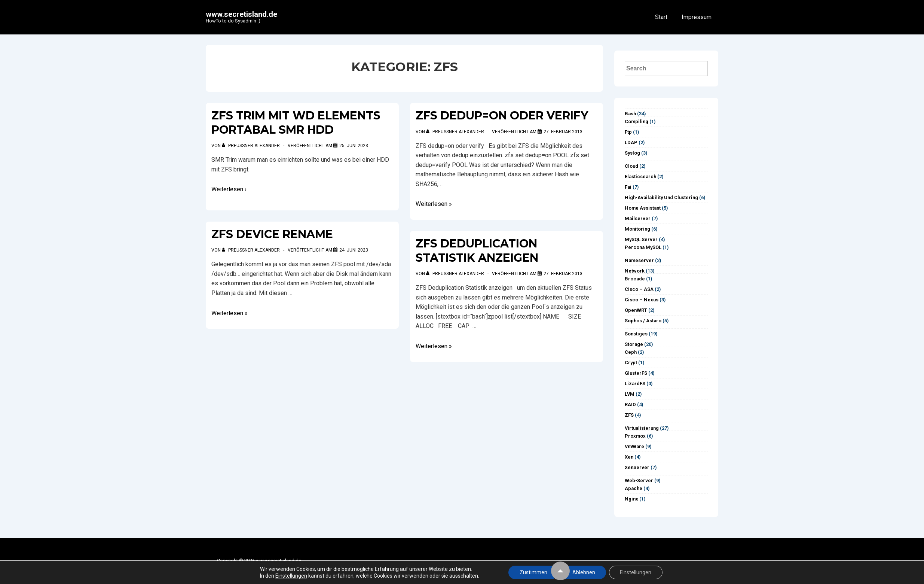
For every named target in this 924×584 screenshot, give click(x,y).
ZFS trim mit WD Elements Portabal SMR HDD (296, 123)
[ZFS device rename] (354, 250)
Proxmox (635, 436)
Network (635, 271)
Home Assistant (643, 208)
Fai (628, 187)
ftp (628, 132)
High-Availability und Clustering (661, 197)
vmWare (634, 446)
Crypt (631, 363)
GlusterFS (636, 373)
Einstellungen (290, 576)
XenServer (637, 467)
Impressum (697, 17)
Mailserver (638, 218)
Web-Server (639, 480)
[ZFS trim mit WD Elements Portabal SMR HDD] (354, 146)
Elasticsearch (640, 177)
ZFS (629, 415)
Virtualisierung (642, 428)
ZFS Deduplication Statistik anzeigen (477, 251)
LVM (630, 394)
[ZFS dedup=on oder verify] (563, 132)
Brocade (635, 279)
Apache (634, 488)
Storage (634, 344)
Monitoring (637, 229)
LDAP (631, 142)
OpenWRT (636, 310)
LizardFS (635, 384)
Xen (629, 457)
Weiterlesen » (230, 313)
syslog (632, 153)
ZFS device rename (272, 234)
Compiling (637, 121)
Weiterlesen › (229, 189)
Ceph (631, 352)
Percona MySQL (643, 247)
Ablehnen (583, 572)
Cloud (631, 166)
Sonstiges (636, 334)
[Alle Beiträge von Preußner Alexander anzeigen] (251, 146)
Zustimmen (533, 572)
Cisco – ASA (639, 289)
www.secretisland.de (241, 14)
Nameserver (639, 260)
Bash (630, 114)
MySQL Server (641, 239)
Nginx (631, 499)
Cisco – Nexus (642, 300)
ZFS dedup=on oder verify (502, 115)
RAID (630, 404)
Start (661, 17)
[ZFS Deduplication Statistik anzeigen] (563, 274)
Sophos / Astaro (643, 321)
